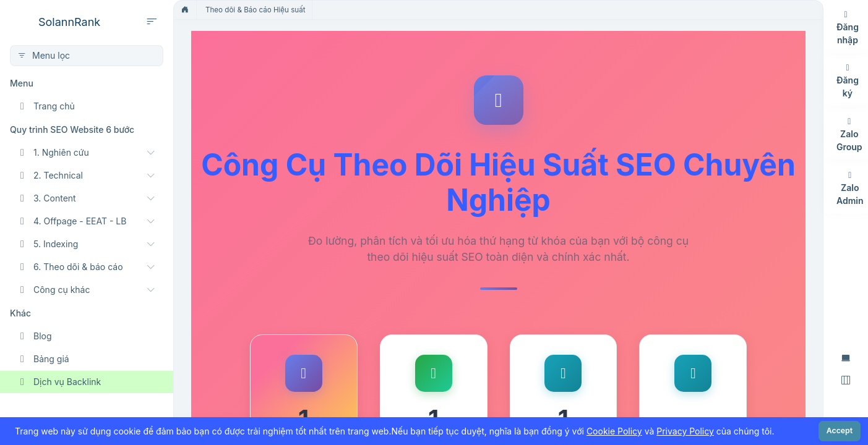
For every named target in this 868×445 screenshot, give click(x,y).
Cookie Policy (614, 431)
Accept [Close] (840, 430)
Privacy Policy (685, 431)
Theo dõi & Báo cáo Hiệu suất (256, 10)
